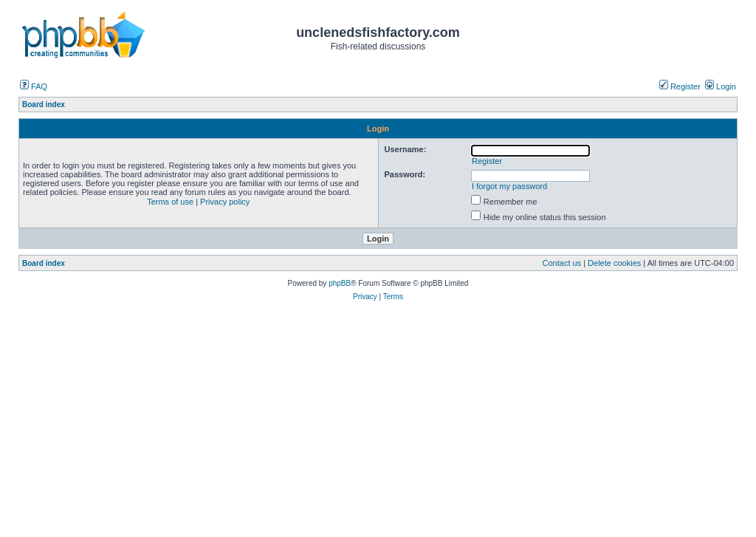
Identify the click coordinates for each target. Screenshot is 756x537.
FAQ (34, 86)
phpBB (340, 283)
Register (680, 86)
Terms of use (170, 202)
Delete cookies (614, 263)
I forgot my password (509, 186)
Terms (393, 297)
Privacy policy (225, 202)
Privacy (365, 297)
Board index (44, 263)
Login (721, 86)
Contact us (562, 263)
